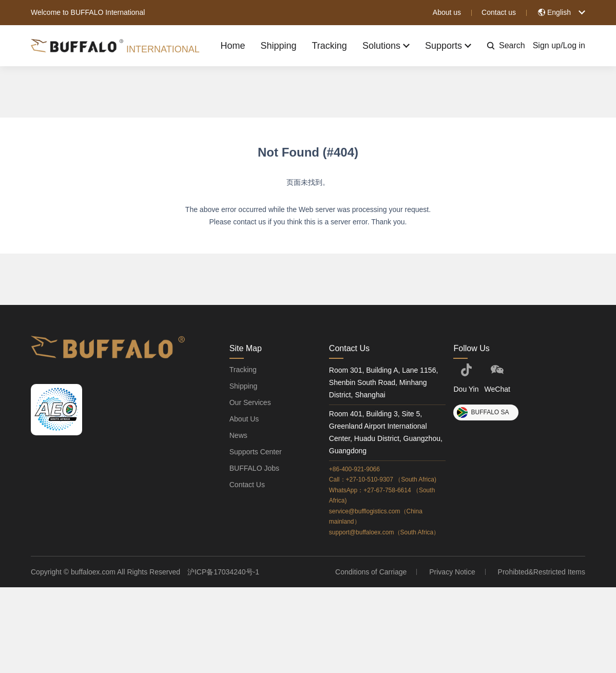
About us (447, 12)
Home (227, 46)
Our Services (250, 402)
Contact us (499, 12)
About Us (244, 419)
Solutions (384, 46)
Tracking (326, 46)
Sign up (547, 45)
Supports (447, 46)
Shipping (274, 46)
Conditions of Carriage (372, 572)
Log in (574, 45)
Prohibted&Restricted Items (542, 572)
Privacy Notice (453, 572)
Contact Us (247, 485)
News (238, 435)
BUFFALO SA (483, 412)
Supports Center (256, 452)
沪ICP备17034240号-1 (223, 572)
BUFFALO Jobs (254, 468)
